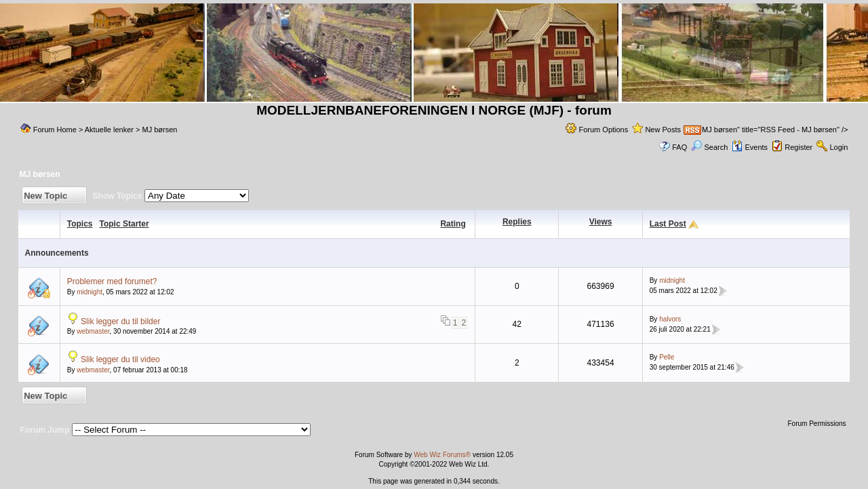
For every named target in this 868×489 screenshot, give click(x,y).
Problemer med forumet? (112, 281)
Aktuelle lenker (110, 130)
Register (798, 147)
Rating (453, 224)
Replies (517, 222)
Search (709, 147)
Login (839, 147)
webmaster (93, 331)
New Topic (46, 196)
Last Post (668, 224)
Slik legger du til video (120, 359)
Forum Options (603, 130)
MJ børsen (159, 130)
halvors (670, 319)
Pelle (667, 357)
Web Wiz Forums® (442, 455)
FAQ (679, 147)
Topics (80, 224)
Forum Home (55, 130)
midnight (90, 292)
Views (601, 222)
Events (750, 147)
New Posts (663, 130)
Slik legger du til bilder (120, 321)
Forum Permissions (817, 424)
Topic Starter (124, 224)
